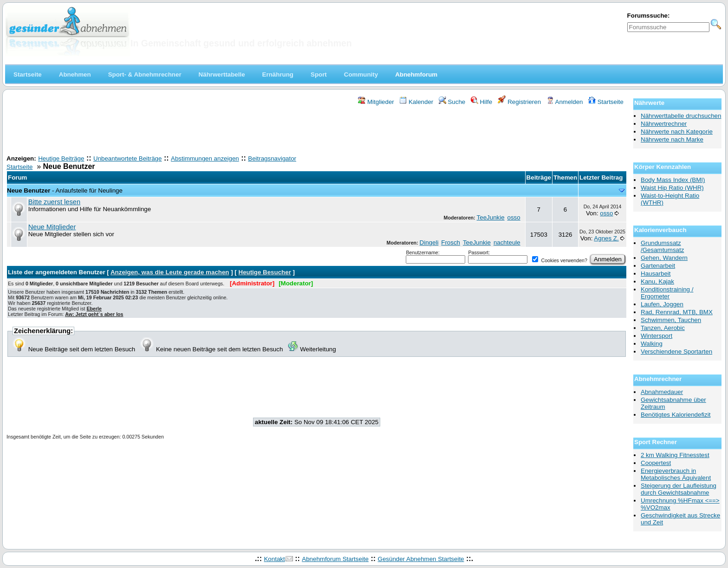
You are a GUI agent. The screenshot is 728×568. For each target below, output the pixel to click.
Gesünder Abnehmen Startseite (421, 559)
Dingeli (429, 242)
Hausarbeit (656, 274)
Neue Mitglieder (52, 227)
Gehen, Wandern (664, 258)
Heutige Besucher (265, 272)
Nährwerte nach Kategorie (677, 132)
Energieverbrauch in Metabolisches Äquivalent (676, 474)
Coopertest (656, 463)
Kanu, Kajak (657, 281)
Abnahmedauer (662, 392)
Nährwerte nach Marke (672, 139)
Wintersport (656, 336)
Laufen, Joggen (662, 304)
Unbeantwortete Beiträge (127, 158)
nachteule (507, 242)
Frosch (451, 242)
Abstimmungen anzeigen (205, 158)
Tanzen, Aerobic (663, 328)
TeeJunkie (491, 217)
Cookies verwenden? (559, 260)
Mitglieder (376, 102)
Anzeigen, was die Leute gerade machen (170, 272)
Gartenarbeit (658, 266)
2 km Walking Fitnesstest (675, 455)
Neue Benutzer (29, 190)
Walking (652, 344)
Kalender (416, 102)
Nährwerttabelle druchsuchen (681, 116)
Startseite (606, 102)
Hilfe (481, 102)
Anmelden (565, 102)
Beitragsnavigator (272, 158)
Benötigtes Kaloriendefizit (676, 415)
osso (514, 217)
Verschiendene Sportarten (676, 352)
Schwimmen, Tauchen (671, 320)
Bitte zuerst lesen (54, 202)
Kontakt (274, 559)
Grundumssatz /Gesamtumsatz (662, 246)
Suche (452, 102)
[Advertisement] (317, 131)
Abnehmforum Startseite (335, 559)
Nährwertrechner (664, 124)
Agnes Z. (606, 238)
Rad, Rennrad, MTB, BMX (677, 312)
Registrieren (520, 102)
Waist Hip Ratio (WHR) (672, 188)
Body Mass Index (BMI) (673, 180)
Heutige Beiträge (61, 158)
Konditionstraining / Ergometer (667, 293)
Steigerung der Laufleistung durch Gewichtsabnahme (679, 489)
